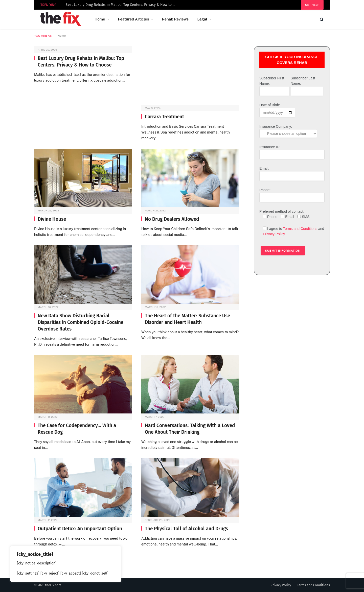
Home (100, 19)
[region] (66, 564)
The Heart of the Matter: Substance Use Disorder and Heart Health (187, 319)
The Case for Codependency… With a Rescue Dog (77, 429)
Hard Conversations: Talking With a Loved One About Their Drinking (190, 429)
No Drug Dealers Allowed (172, 219)
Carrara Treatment (164, 117)
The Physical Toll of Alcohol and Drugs (186, 529)
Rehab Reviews (175, 19)
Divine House (52, 219)
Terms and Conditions (300, 229)
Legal (202, 19)
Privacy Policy (274, 234)
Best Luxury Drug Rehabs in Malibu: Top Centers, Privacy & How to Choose (122, 5)
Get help (312, 5)
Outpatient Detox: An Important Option (80, 529)
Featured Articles (134, 19)
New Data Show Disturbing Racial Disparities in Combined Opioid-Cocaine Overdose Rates (81, 322)
